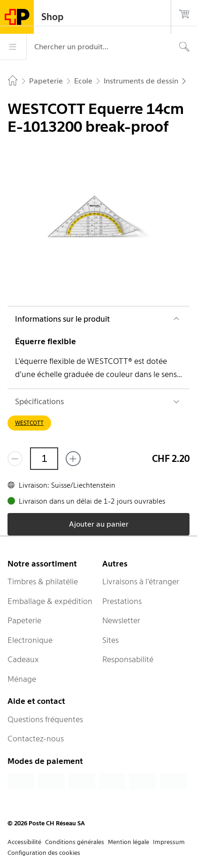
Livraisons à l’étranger (141, 581)
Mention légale (129, 842)
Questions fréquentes (45, 719)
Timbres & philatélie (43, 581)
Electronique (30, 640)
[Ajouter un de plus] (73, 459)
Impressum (169, 842)
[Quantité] (44, 459)
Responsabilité (128, 659)
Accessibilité (24, 842)
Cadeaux (23, 659)
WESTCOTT (29, 423)
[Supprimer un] (15, 459)
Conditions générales (75, 842)
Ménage (22, 679)
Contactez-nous (36, 739)
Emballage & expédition (50, 601)
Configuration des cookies (44, 853)
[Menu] (13, 47)
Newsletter (121, 620)
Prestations (122, 601)
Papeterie (24, 620)
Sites (110, 640)
